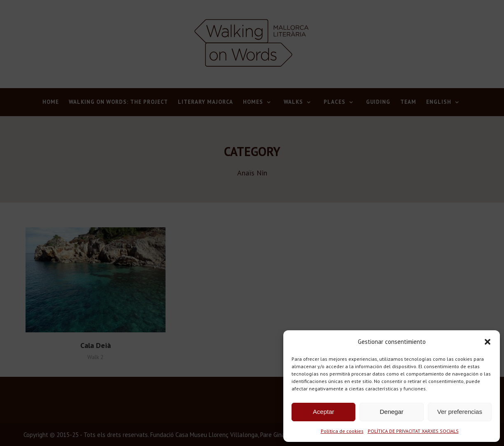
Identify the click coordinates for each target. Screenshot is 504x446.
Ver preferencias (460, 412)
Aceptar (324, 412)
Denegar (392, 412)
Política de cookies (342, 431)
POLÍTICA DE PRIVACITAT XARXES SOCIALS (413, 431)
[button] (488, 342)
